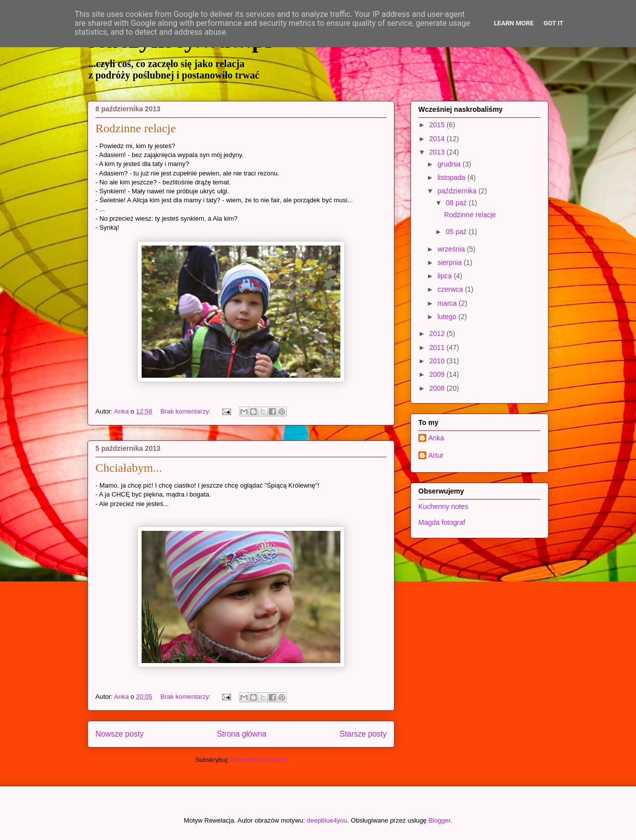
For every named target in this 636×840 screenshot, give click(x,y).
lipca (445, 276)
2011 (438, 347)
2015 (438, 125)
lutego (448, 317)
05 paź (457, 232)
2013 (438, 152)
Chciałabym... (129, 468)
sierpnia (450, 262)
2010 (438, 361)
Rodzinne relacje (136, 128)
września (452, 249)
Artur (436, 455)
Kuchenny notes (443, 506)
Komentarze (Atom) (259, 760)
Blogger (439, 820)
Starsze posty (363, 734)
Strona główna (241, 734)
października (458, 191)
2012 (438, 334)
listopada (452, 177)
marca (448, 303)
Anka (436, 438)
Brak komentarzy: (187, 411)
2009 (438, 374)
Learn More (514, 23)
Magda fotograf (442, 522)
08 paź (457, 203)
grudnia (450, 164)
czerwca (451, 289)
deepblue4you (327, 820)
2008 (438, 388)
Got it (554, 23)
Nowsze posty (119, 734)
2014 (438, 139)
